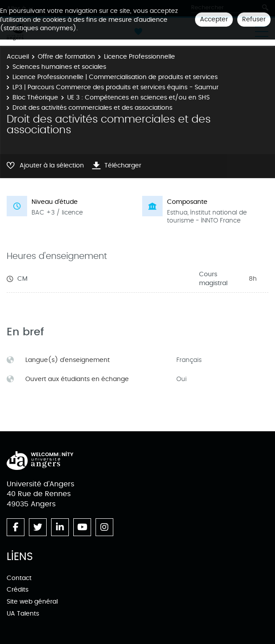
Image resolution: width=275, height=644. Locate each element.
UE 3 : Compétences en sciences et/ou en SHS (138, 97)
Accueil (18, 57)
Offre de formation (66, 57)
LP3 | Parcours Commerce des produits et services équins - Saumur (116, 87)
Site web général (32, 602)
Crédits (18, 590)
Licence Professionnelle (139, 57)
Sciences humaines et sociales (59, 67)
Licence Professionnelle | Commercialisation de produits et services (115, 77)
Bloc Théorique (35, 97)
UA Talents (23, 614)
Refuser (254, 19)
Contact (19, 578)
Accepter (214, 19)
